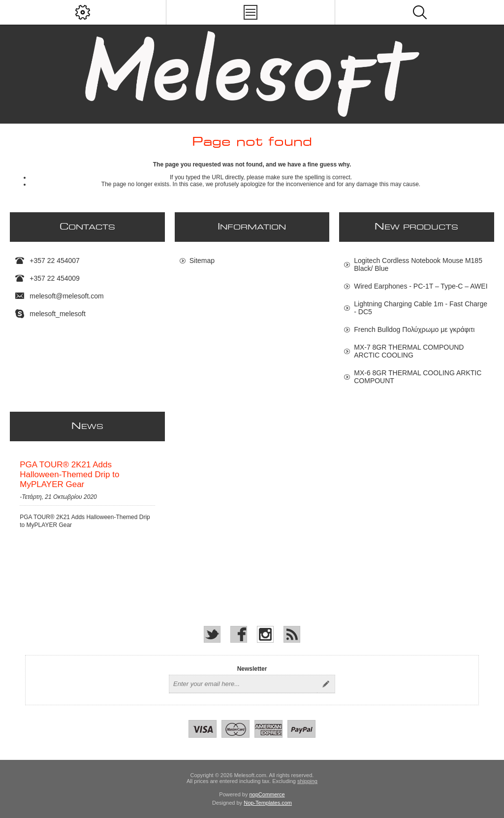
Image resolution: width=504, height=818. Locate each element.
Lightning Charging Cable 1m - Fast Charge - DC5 (421, 308)
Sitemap (202, 261)
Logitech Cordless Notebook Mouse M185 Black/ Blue (418, 264)
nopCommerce (267, 794)
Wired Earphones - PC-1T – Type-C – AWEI (421, 286)
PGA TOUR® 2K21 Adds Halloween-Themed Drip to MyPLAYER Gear (69, 474)
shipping (307, 781)
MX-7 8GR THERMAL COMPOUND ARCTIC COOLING (409, 351)
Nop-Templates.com (268, 803)
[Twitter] (212, 634)
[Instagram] (265, 634)
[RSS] (292, 634)
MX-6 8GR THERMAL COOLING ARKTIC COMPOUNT (418, 377)
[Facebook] (239, 634)
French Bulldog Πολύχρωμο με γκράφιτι (414, 329)
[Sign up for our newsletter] (243, 684)
